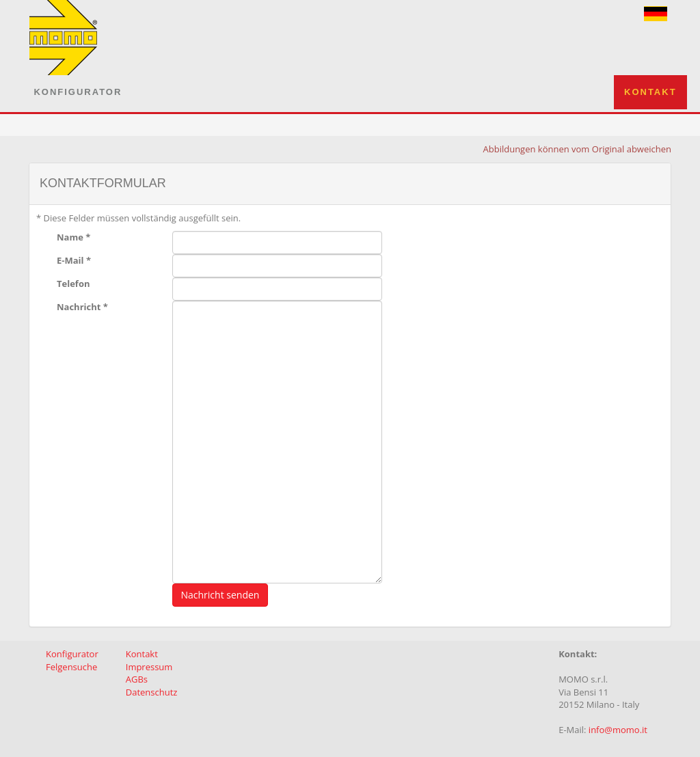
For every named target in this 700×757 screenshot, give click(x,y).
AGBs (137, 679)
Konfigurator (78, 92)
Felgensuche (71, 667)
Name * (73, 237)
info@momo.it (618, 730)
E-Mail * (74, 260)
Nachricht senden (220, 595)
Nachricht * (82, 307)
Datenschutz (152, 692)
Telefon (73, 284)
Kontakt (650, 92)
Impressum (149, 667)
